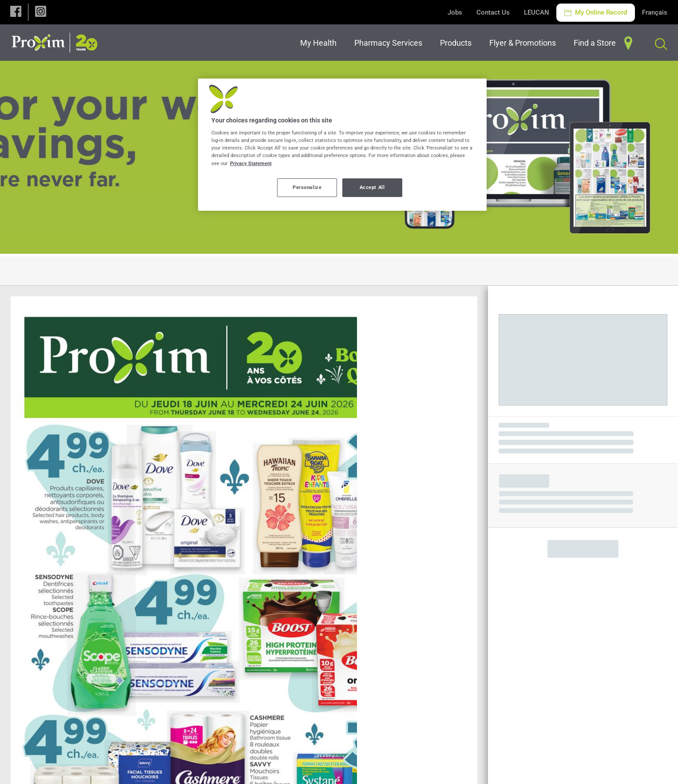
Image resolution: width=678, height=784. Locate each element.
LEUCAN (537, 12)
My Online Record (596, 12)
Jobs (455, 12)
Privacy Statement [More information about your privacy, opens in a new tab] (251, 163)
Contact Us (493, 12)
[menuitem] (320, 43)
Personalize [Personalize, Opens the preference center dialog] (307, 187)
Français (655, 12)
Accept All (372, 187)
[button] (16, 12)
